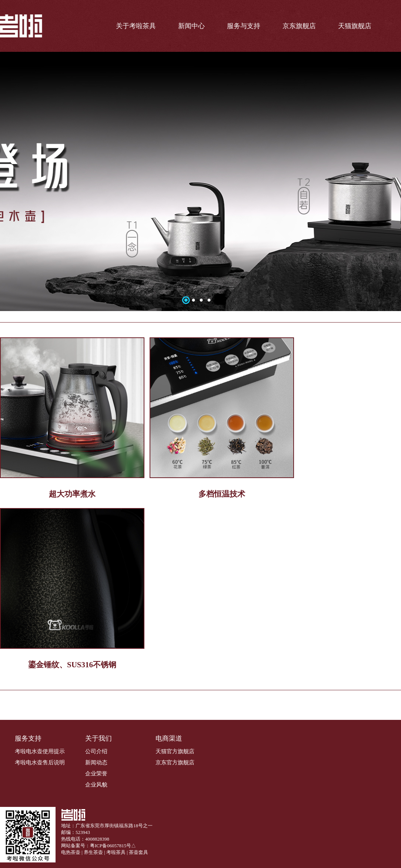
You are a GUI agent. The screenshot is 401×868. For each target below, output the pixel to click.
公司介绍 (96, 751)
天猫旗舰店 (355, 26)
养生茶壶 (93, 852)
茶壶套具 (138, 852)
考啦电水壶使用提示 (40, 751)
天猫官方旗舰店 (175, 751)
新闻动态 (96, 762)
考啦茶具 (116, 852)
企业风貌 (96, 785)
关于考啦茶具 (136, 26)
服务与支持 (244, 26)
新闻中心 (191, 26)
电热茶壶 (71, 852)
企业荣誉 (96, 774)
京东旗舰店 (299, 26)
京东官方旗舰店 (175, 762)
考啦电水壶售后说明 (40, 762)
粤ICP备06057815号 (111, 846)
